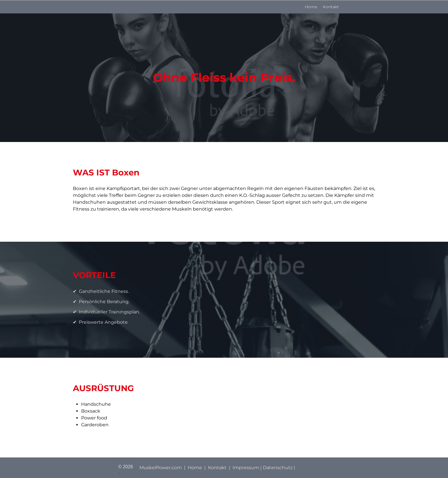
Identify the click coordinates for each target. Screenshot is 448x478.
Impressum (246, 468)
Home (311, 7)
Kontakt (331, 7)
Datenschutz (278, 468)
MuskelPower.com (161, 468)
